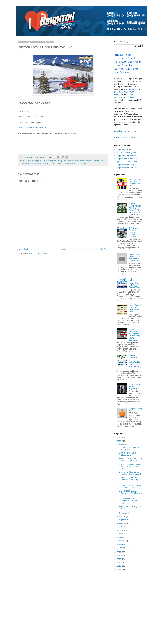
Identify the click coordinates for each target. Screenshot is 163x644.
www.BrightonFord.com (125, 131)
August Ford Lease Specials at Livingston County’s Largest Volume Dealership (135, 335)
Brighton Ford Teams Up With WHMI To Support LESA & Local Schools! (135, 208)
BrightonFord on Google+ (127, 165)
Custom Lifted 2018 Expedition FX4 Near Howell (128, 501)
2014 (119, 563)
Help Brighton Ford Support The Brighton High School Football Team (134, 283)
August (122, 523)
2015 (119, 559)
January (123, 548)
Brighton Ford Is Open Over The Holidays (130, 448)
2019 (119, 438)
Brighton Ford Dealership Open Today (49, 161)
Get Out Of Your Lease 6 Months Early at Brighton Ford (135, 183)
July (121, 527)
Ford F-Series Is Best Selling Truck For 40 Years (135, 308)
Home (63, 249)
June (121, 530)
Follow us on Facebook (125, 137)
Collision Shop (133, 97)
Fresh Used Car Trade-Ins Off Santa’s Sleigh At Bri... (130, 460)
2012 (119, 570)
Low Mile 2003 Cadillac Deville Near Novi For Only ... (130, 493)
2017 (119, 552)
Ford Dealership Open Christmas (87, 161)
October (123, 516)
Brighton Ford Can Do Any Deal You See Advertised (130, 473)
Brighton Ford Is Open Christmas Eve (127, 454)
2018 (119, 441)
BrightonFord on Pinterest (127, 168)
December (123, 444)
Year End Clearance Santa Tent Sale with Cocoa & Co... (129, 466)
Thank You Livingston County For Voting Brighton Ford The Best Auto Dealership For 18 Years (129, 362)
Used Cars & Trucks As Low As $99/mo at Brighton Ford (134, 258)
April (121, 537)
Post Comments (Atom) (38, 253)
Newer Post (23, 249)
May (121, 534)
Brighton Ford (29, 161)
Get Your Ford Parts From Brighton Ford (134, 387)
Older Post (103, 249)
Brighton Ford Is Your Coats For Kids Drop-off (130, 486)
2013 (119, 566)
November (123, 513)
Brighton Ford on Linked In (127, 159)
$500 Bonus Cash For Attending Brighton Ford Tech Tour (134, 232)
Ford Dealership (69, 161)
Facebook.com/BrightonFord (128, 153)
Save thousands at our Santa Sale (33, 128)
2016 (119, 556)
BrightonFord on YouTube (127, 156)
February (123, 544)
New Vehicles (133, 89)
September (124, 520)
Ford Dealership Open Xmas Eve (55, 163)
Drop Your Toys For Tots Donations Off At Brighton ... (130, 480)
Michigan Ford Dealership (76, 163)
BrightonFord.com (124, 150)
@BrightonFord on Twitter (127, 162)
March (122, 541)
